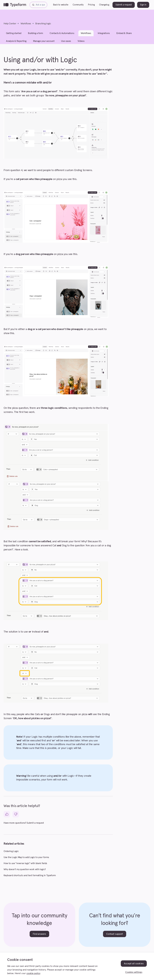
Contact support (115, 934)
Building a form (35, 33)
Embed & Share (124, 33)
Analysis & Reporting (16, 41)
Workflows (26, 24)
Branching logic (43, 24)
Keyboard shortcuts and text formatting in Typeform (30, 875)
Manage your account (44, 41)
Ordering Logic (11, 851)
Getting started (14, 33)
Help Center (10, 24)
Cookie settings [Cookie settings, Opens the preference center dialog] (134, 972)
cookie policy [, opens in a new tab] (33, 973)
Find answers (39, 934)
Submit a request (124, 5)
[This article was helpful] (7, 814)
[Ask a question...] (38, 5)
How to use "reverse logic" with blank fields (25, 863)
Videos (81, 41)
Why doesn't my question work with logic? (25, 869)
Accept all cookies (134, 964)
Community (78, 5)
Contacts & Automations (62, 33)
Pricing (91, 5)
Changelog (104, 5)
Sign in (143, 5)
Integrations (104, 33)
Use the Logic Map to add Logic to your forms (26, 857)
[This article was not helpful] (16, 814)
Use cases (66, 41)
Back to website (61, 5)
